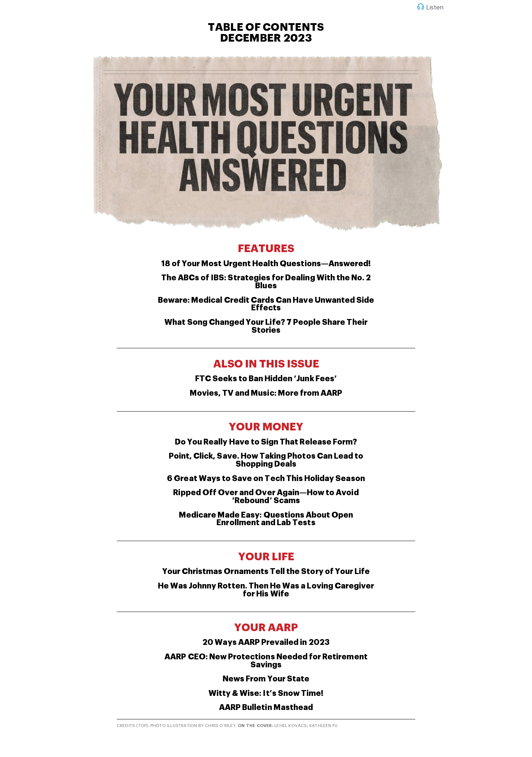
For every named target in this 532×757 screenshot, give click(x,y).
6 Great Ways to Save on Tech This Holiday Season (266, 479)
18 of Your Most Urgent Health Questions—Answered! (266, 264)
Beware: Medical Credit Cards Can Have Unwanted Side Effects (266, 304)
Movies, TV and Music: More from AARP (266, 393)
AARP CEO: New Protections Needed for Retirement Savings (266, 661)
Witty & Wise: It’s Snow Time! (266, 693)
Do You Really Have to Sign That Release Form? (266, 442)
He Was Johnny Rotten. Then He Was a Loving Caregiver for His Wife (266, 590)
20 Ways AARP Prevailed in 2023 (266, 642)
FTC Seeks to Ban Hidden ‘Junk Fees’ (266, 379)
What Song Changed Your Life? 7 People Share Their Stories (266, 326)
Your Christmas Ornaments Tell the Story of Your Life (266, 571)
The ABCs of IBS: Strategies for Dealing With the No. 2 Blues (266, 282)
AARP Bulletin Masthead (266, 707)
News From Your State (266, 679)
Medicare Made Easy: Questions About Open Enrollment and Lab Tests (266, 519)
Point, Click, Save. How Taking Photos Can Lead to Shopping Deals (266, 460)
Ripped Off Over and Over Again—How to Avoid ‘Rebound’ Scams (266, 497)
